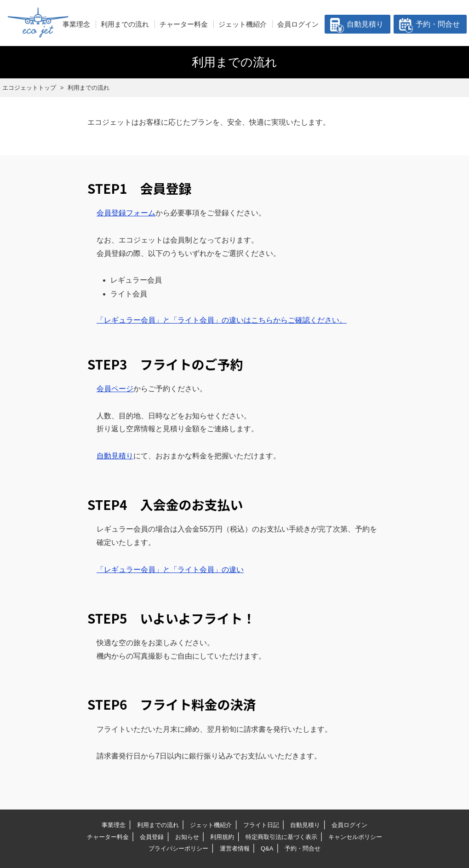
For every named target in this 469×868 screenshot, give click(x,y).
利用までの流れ (125, 24)
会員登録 (152, 837)
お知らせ (187, 837)
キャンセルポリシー (355, 837)
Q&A (267, 848)
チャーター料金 (184, 24)
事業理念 (76, 24)
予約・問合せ (438, 24)
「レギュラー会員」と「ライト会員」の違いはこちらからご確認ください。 (222, 320)
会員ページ (115, 389)
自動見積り (365, 24)
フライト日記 (261, 825)
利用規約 (222, 837)
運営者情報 (235, 848)
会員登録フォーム (126, 213)
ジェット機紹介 (243, 24)
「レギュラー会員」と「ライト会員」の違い (170, 570)
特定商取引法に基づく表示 (281, 837)
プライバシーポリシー (178, 848)
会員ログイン (298, 24)
